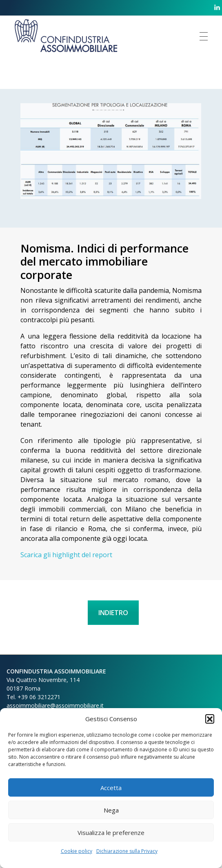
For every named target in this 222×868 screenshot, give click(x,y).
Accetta (111, 788)
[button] (210, 719)
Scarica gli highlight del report (66, 555)
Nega (111, 810)
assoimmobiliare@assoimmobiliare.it (55, 705)
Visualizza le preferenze (111, 833)
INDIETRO (113, 613)
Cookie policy (77, 851)
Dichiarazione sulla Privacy (127, 851)
